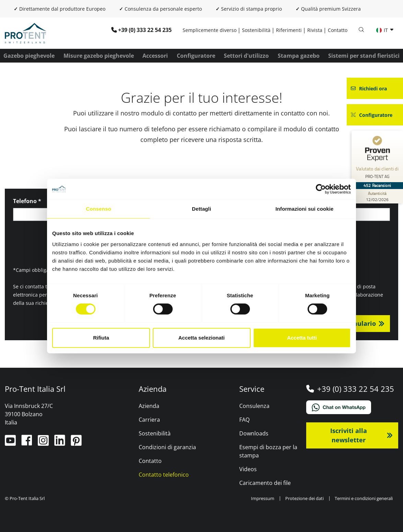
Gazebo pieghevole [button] (29, 56)
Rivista (315, 30)
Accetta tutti (302, 338)
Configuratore (196, 56)
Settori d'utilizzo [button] (246, 56)
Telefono (27, 201)
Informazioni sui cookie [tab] (305, 209)
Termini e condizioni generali (364, 498)
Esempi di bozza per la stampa (268, 451)
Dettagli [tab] (201, 209)
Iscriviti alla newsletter (349, 435)
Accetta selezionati (201, 338)
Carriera (149, 420)
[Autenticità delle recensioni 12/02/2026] (377, 196)
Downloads (254, 433)
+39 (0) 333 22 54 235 (145, 30)
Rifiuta (101, 338)
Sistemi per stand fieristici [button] (364, 56)
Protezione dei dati (304, 498)
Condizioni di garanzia (167, 447)
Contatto (338, 30)
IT (383, 30)
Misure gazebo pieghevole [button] (99, 56)
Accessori (155, 56)
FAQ (244, 420)
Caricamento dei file (265, 483)
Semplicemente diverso (210, 30)
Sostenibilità (256, 30)
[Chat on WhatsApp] (352, 407)
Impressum (263, 498)
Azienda (149, 406)
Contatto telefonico (164, 475)
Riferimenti (289, 30)
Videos (248, 469)
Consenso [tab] (98, 209)
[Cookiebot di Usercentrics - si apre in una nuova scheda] (321, 189)
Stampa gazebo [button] (299, 56)
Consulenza (254, 406)
